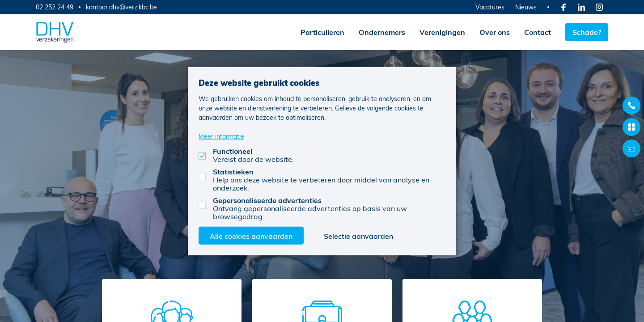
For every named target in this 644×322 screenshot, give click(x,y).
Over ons (495, 32)
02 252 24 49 (55, 7)
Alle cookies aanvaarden (251, 235)
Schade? (587, 32)
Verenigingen (442, 32)
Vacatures (490, 7)
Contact (538, 32)
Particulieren (322, 32)
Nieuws (526, 7)
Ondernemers (382, 32)
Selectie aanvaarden (358, 235)
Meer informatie (221, 136)
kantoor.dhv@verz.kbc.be (121, 7)
